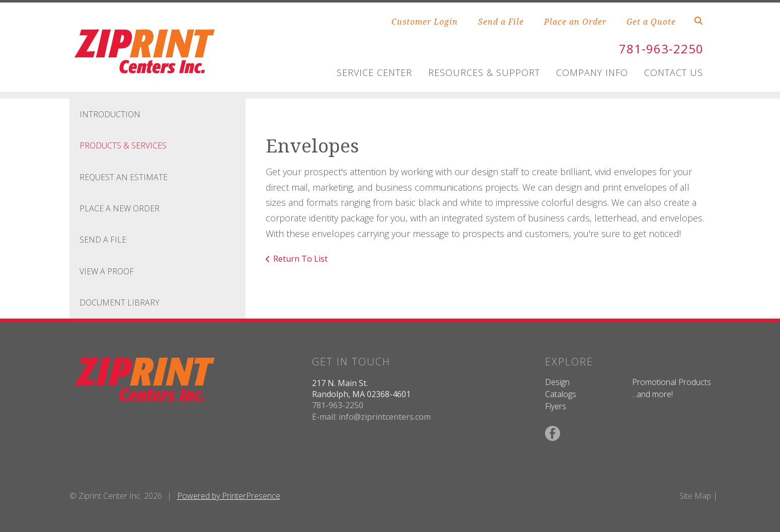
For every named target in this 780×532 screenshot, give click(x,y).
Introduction (110, 114)
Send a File (501, 22)
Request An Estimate (124, 177)
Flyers (556, 406)
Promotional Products (672, 382)
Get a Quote (651, 22)
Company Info (592, 72)
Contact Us (674, 72)
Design (557, 382)
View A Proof (107, 271)
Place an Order (575, 22)
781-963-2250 (661, 49)
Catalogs (561, 394)
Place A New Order (120, 208)
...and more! (652, 394)
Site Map (695, 496)
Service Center (374, 72)
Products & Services (123, 145)
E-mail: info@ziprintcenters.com (371, 417)
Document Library (120, 302)
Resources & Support (484, 72)
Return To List (300, 259)
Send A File (103, 240)
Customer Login (425, 22)
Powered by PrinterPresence (229, 496)
